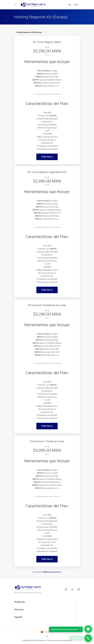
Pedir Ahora (47, 157)
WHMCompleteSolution (52, 572)
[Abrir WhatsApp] (88, 629)
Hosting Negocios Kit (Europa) (31, 32)
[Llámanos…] (88, 638)
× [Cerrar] (80, 629)
